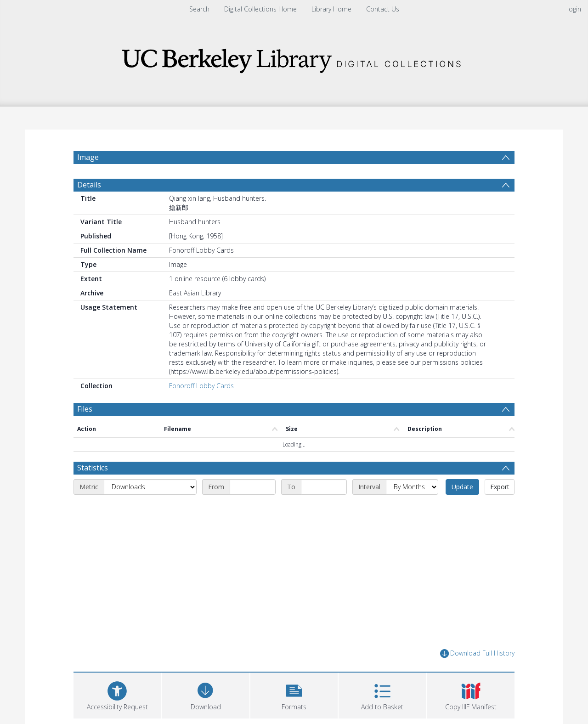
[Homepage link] (294, 58)
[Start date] (253, 487)
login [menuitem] (574, 9)
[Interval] (412, 487)
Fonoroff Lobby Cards (201, 386)
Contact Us (383, 9)
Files (85, 409)
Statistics (93, 468)
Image (88, 157)
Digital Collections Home (260, 9)
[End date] (324, 487)
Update (462, 487)
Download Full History (477, 653)
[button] (294, 694)
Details (89, 185)
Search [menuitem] (199, 9)
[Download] (205, 694)
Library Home (331, 9)
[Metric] (150, 487)
